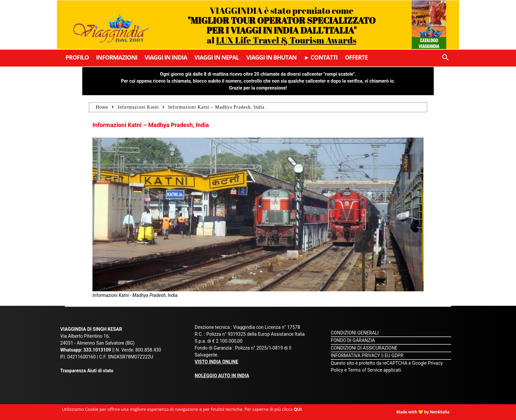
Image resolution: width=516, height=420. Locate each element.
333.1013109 (97, 350)
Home (102, 107)
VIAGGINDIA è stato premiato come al (282, 25)
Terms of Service (365, 370)
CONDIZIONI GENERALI (355, 333)
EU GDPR (394, 355)
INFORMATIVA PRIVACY (355, 355)
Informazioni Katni (138, 107)
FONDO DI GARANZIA (353, 340)
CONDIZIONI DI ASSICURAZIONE (364, 348)
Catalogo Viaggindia (429, 43)
